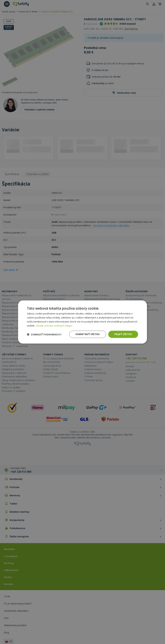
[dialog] (82, 322)
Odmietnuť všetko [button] (87, 334)
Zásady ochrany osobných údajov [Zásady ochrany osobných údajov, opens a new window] (54, 326)
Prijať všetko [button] (123, 334)
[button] (44, 334)
